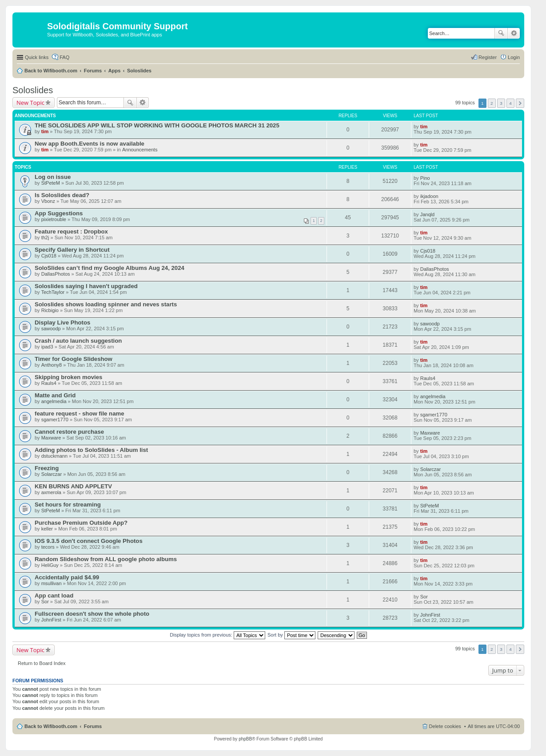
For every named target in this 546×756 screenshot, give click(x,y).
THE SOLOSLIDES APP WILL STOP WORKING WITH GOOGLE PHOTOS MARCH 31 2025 (157, 125)
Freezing (47, 468)
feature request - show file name (80, 414)
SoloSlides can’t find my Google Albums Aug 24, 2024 (110, 268)
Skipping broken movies (68, 377)
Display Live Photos (62, 323)
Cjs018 (49, 256)
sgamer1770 (55, 420)
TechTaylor (53, 292)
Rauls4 (49, 383)
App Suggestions (59, 213)
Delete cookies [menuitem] (445, 726)
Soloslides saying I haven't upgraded (86, 286)
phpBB (245, 739)
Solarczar (52, 474)
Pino (425, 178)
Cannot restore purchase (69, 432)
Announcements (140, 150)
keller (47, 529)
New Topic (30, 103)
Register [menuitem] (488, 57)
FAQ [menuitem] (64, 57)
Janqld (427, 214)
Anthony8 (52, 365)
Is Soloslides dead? (62, 195)
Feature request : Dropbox (71, 232)
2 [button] (492, 103)
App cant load (54, 596)
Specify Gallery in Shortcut (72, 250)
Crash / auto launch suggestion (78, 341)
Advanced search (514, 33)
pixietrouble (54, 219)
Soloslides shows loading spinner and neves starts (106, 304)
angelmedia (54, 401)
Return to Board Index (42, 663)
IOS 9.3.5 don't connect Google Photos (89, 541)
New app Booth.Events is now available (90, 144)
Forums (93, 71)
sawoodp (51, 329)
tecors (48, 547)
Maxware (51, 438)
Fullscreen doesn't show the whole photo (92, 614)
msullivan (52, 583)
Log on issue (53, 177)
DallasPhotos (56, 274)
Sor (45, 602)
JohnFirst (51, 620)
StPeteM (51, 183)
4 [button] (510, 103)
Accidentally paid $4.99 (67, 577)
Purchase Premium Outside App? (81, 523)
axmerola (51, 492)
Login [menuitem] (514, 57)
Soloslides (139, 71)
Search (501, 33)
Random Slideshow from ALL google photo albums (106, 559)
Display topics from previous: (217, 635)
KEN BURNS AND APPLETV (73, 486)
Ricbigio (50, 310)
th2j (45, 237)
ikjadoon (429, 196)
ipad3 (47, 347)
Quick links (37, 57)
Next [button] (520, 103)
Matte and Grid (55, 395)
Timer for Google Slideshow (74, 359)
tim (45, 131)
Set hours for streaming (68, 505)
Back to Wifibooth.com (51, 71)
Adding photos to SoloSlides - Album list (91, 450)
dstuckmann (54, 456)
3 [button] (501, 103)
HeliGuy (50, 565)
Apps (115, 71)
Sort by (291, 635)
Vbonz (48, 201)
